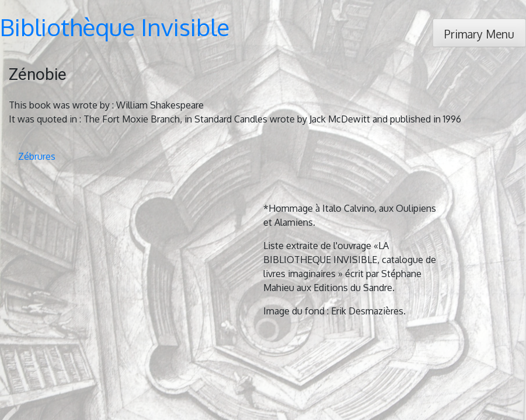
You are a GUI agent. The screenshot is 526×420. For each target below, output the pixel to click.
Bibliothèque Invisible (115, 27)
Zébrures (37, 156)
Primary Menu (479, 34)
